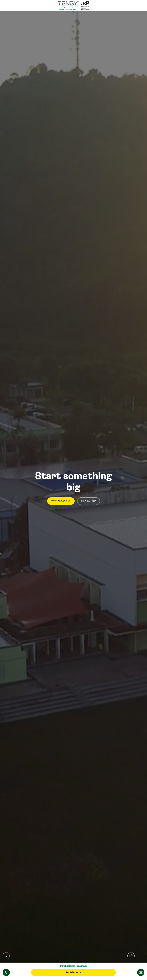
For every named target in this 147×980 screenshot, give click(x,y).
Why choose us (61, 501)
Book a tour (89, 501)
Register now (73, 972)
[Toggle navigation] (141, 972)
